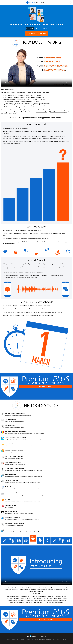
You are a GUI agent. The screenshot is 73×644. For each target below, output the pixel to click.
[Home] (35, 4)
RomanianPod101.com (46, 640)
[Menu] (3, 3)
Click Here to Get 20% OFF (37, 33)
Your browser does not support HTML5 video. (36, 67)
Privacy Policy (55, 640)
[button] (71, 3)
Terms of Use (63, 640)
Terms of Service (53, 641)
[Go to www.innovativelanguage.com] (37, 636)
